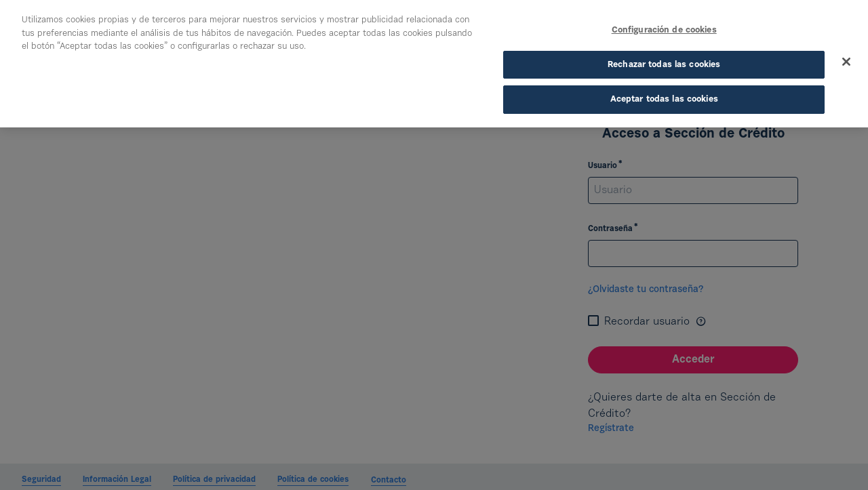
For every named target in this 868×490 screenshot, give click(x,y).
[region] (434, 64)
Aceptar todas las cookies (664, 99)
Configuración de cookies (664, 30)
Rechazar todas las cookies (664, 65)
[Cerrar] (846, 62)
